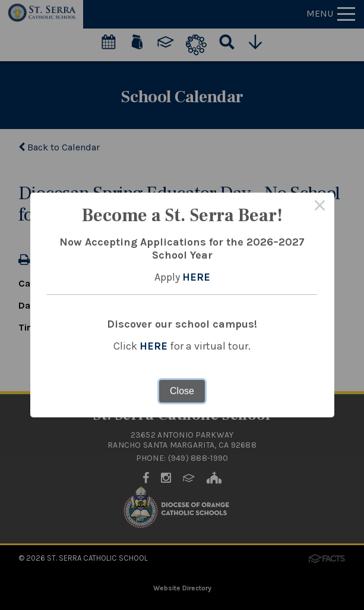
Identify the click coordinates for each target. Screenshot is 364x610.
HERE (196, 277)
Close (182, 391)
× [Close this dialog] (320, 207)
